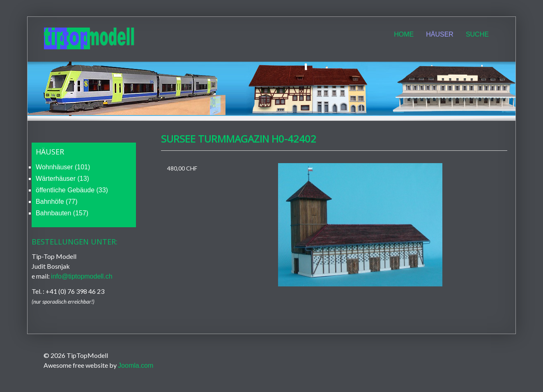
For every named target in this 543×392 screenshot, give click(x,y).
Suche (477, 34)
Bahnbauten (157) (62, 213)
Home (404, 34)
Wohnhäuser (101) (63, 167)
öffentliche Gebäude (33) (72, 190)
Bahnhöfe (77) (56, 202)
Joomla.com (136, 365)
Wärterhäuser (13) (62, 179)
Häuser (440, 34)
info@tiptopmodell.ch (82, 276)
